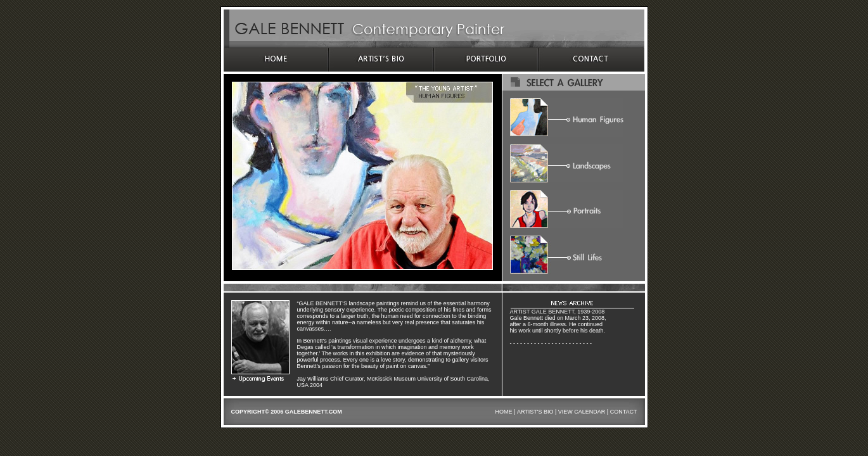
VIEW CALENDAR (582, 412)
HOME (504, 412)
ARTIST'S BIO (535, 412)
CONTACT (624, 412)
